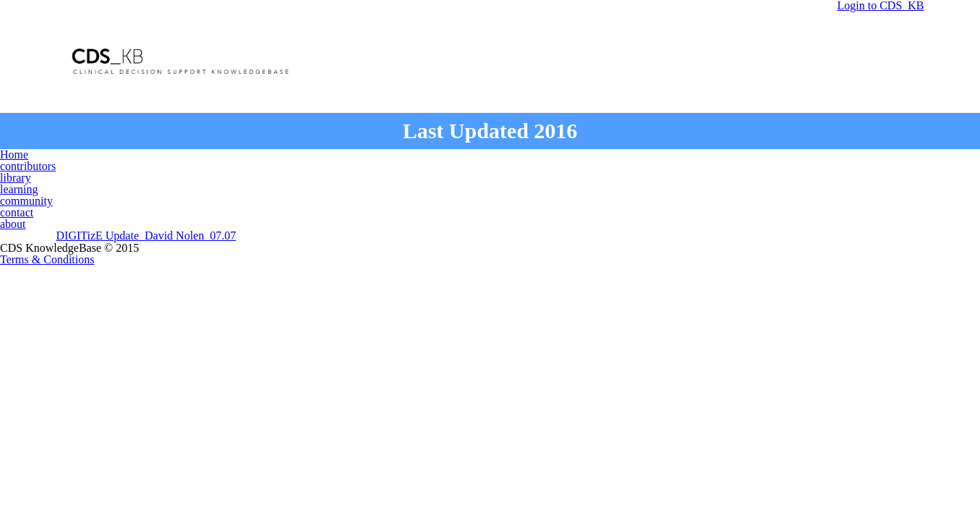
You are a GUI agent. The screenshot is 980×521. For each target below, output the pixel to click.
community (586, 158)
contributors (322, 158)
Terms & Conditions (490, 302)
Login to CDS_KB (836, 56)
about (743, 158)
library (416, 158)
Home (235, 158)
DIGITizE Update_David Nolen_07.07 (148, 209)
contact (671, 158)
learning (497, 158)
